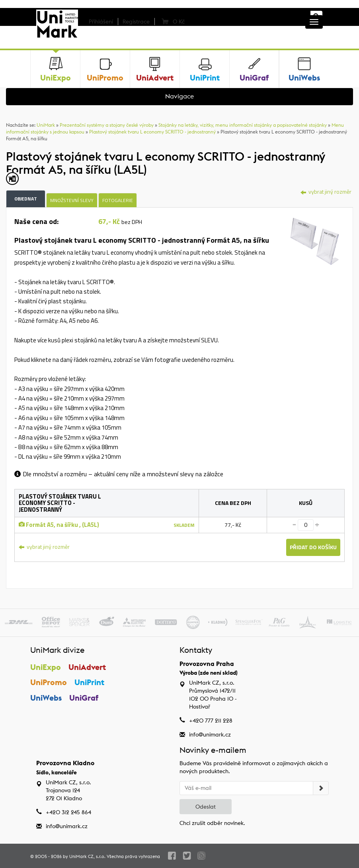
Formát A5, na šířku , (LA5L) (59, 525)
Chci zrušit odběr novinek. (212, 823)
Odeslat (206, 807)
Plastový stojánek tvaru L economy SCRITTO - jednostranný (152, 132)
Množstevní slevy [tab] (72, 200)
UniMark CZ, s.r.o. (87, 856)
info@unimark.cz (210, 734)
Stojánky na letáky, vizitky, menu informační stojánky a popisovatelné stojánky (243, 125)
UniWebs (46, 698)
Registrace (136, 22)
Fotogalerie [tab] (118, 200)
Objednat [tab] (26, 199)
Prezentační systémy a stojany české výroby (107, 125)
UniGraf (84, 698)
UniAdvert (87, 667)
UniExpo (46, 667)
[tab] (315, 240)
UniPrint (89, 682)
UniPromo (49, 682)
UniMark (46, 125)
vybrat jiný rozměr (326, 191)
